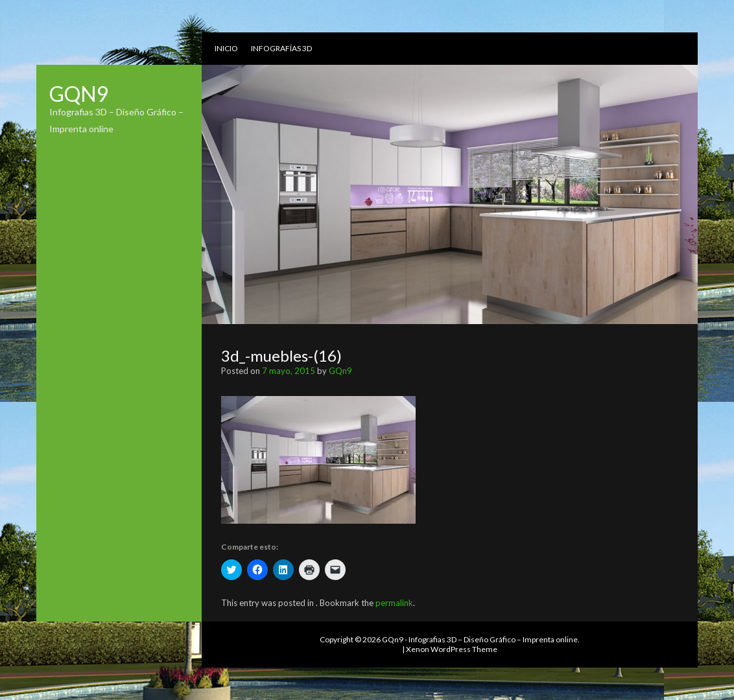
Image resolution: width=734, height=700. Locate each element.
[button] (318, 460)
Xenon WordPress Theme (452, 649)
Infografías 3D (281, 48)
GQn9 (79, 94)
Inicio (226, 48)
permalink (394, 603)
